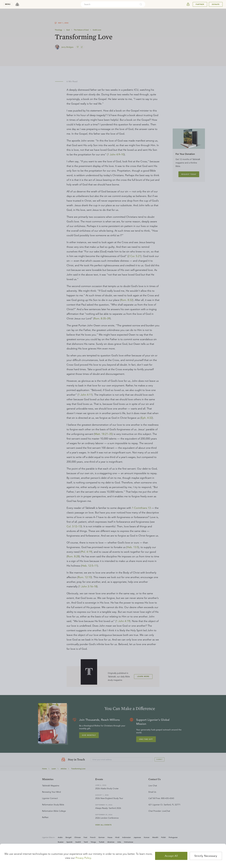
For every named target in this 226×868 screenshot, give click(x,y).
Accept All (171, 856)
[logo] (17, 4)
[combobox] (109, 4)
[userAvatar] (188, 4)
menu (8, 4)
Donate (216, 4)
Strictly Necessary (206, 856)
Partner (200, 4)
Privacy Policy (83, 858)
